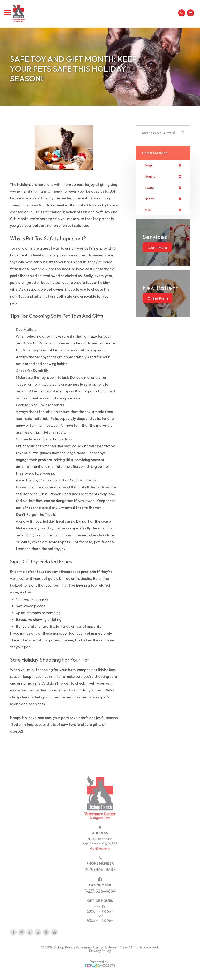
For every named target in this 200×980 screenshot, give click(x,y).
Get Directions (100, 855)
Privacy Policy (100, 957)
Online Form (158, 299)
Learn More (157, 248)
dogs (149, 165)
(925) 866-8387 (100, 876)
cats (148, 211)
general (151, 177)
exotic (149, 188)
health (150, 199)
